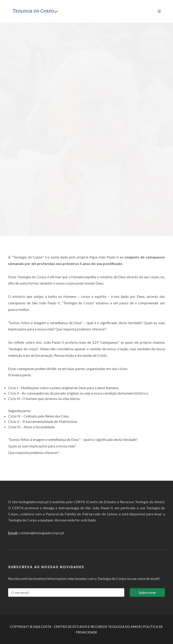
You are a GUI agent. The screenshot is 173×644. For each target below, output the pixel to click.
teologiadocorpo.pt (34, 502)
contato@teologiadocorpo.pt (41, 533)
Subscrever (147, 592)
